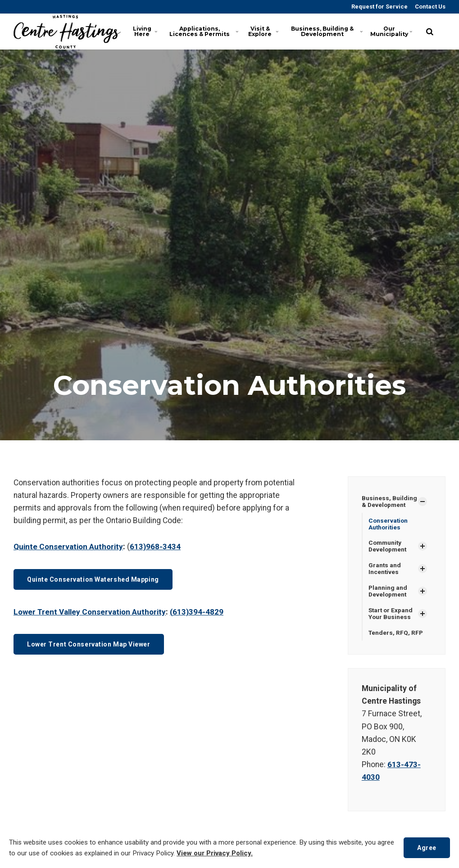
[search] (430, 32)
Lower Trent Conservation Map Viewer (92, 644)
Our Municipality (394, 31)
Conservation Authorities (389, 524)
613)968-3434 (158, 547)
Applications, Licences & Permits (203, 31)
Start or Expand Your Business (391, 616)
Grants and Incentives (385, 570)
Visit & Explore (267, 31)
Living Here (146, 31)
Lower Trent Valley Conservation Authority (92, 612)
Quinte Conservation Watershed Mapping (97, 579)
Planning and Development (388, 593)
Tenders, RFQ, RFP (396, 635)
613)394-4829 (203, 612)
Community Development (388, 547)
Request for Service (379, 7)
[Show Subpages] (423, 502)
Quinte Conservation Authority (70, 547)
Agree (426, 848)
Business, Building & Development (333, 31)
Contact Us (429, 7)
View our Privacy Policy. (234, 854)
